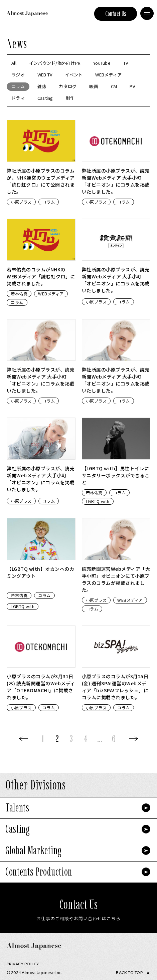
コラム (49, 202)
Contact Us (116, 14)
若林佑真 (19, 294)
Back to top (129, 973)
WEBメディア (51, 294)
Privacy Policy (23, 964)
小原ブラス (21, 202)
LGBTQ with (98, 501)
